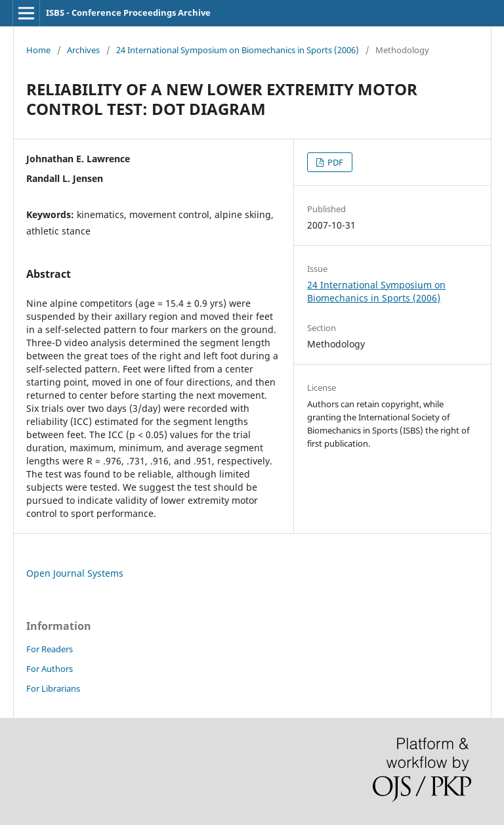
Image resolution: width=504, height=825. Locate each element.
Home (38, 50)
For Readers (50, 649)
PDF (334, 162)
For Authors (50, 669)
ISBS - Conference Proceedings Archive (128, 12)
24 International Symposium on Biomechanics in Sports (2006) (238, 50)
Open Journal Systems (75, 573)
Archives (83, 50)
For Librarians (53, 688)
